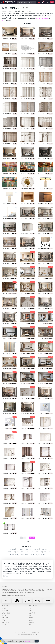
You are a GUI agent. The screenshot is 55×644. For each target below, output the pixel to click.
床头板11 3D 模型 (24, 398)
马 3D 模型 (36, 549)
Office (4, 20)
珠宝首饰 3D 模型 (29, 552)
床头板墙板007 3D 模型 (44, 114)
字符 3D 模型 (20, 549)
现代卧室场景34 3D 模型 (8, 413)
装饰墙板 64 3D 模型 (7, 488)
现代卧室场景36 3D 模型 (8, 398)
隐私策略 (31, 620)
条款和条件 (31, 622)
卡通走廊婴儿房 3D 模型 (8, 189)
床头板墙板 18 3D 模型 (8, 69)
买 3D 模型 (5, 606)
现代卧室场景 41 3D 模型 (8, 279)
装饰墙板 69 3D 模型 (25, 458)
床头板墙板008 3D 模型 (26, 114)
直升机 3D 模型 (14, 555)
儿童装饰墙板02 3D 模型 (8, 428)
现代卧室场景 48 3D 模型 (44, 219)
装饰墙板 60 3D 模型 (25, 503)
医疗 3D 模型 (46, 552)
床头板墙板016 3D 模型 (44, 69)
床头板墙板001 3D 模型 (44, 144)
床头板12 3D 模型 (25, 309)
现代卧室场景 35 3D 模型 (44, 398)
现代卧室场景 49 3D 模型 (26, 219)
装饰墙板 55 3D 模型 (7, 533)
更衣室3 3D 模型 (6, 339)
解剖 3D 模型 (41, 555)
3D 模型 (4, 608)
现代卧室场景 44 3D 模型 (26, 249)
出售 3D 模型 (5, 618)
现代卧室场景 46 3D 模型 (44, 234)
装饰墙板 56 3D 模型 (43, 518)
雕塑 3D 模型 (12, 549)
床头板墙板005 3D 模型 (26, 129)
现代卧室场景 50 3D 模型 (44, 159)
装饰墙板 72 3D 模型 (25, 443)
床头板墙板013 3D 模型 (44, 84)
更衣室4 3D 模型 (42, 324)
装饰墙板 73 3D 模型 (7, 443)
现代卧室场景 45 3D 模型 (8, 249)
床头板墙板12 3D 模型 (8, 99)
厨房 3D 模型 (28, 549)
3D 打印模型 (5, 611)
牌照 (30, 615)
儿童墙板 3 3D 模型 (7, 54)
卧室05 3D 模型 (24, 368)
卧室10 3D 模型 (6, 294)
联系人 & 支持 (33, 606)
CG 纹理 (4, 615)
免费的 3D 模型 (6, 613)
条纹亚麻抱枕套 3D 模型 (8, 353)
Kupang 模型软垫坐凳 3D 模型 (45, 249)
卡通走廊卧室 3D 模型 (43, 174)
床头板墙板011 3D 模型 (26, 99)
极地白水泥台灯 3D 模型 (44, 189)
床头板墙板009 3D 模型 (8, 114)
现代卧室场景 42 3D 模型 (44, 264)
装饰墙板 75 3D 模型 (25, 428)
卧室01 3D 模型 (42, 383)
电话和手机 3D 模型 (10, 552)
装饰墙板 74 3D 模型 (43, 428)
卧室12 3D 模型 (24, 279)
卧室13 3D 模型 (24, 264)
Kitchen (46, 19)
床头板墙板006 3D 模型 (8, 129)
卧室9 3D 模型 (24, 294)
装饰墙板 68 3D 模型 (43, 458)
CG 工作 (4, 625)
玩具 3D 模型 (38, 552)
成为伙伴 (4, 620)
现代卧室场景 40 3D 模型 (44, 294)
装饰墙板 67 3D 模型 (7, 473)
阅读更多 (7, 576)
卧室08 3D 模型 (24, 353)
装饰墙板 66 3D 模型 (25, 473)
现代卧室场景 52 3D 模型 (44, 39)
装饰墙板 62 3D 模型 (43, 488)
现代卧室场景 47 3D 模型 (8, 234)
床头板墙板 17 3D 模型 (26, 69)
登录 (48, 2)
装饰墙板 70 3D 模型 (7, 458)
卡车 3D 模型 (33, 555)
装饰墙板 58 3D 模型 (7, 518)
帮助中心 (31, 611)
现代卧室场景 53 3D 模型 (26, 39)
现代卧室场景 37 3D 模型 (8, 324)
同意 (37, 641)
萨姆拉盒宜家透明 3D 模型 (26, 54)
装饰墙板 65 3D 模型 (43, 473)
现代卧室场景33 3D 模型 (26, 413)
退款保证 (31, 625)
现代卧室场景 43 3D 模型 (8, 264)
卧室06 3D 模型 (6, 368)
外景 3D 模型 (43, 549)
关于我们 (5, 587)
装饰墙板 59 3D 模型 (43, 503)
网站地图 (35, 634)
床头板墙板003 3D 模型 (8, 144)
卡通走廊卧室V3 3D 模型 (8, 174)
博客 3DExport (5, 622)
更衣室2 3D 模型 (24, 339)
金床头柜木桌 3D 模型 (25, 204)
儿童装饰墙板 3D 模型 (43, 413)
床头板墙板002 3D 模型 (26, 144)
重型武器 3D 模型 (24, 555)
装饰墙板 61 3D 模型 (7, 503)
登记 (52, 2)
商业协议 (31, 618)
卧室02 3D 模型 (24, 383)
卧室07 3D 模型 (42, 353)
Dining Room (40, 19)
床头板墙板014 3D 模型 (26, 84)
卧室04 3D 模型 (42, 368)
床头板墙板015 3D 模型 (8, 84)
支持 (30, 608)
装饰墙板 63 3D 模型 (25, 488)
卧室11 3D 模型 (42, 279)
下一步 (32, 538)
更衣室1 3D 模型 (42, 339)
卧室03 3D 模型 (6, 383)
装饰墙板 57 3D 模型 (25, 518)
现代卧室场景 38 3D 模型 (44, 309)
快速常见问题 (32, 613)
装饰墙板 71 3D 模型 (43, 443)
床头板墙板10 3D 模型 (43, 99)
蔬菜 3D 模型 (20, 552)
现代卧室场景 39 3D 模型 (8, 309)
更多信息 (27, 641)
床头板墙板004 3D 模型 (44, 129)
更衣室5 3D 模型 (24, 324)
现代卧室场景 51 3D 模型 (44, 54)
